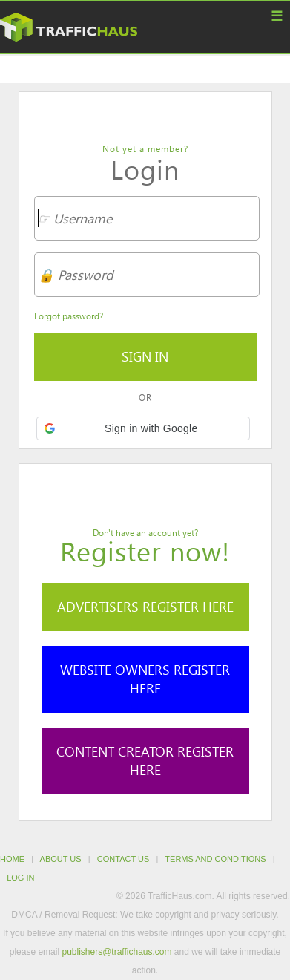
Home (12, 859)
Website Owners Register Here (145, 679)
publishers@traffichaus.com (116, 952)
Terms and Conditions (215, 859)
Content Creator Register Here (145, 761)
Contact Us (123, 859)
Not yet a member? (145, 148)
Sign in (145, 356)
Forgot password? (69, 316)
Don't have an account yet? (145, 532)
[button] (144, 428)
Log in (20, 878)
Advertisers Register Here (145, 607)
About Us (61, 859)
